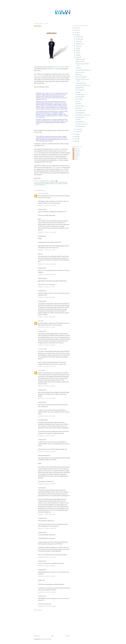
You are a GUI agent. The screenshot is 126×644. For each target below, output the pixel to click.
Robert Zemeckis (50, 184)
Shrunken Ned (76, 155)
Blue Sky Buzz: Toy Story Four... (83, 115)
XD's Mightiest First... (80, 122)
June (77, 50)
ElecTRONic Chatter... (81, 126)
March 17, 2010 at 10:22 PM (47, 528)
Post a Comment (38, 610)
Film (57, 183)
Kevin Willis (41, 349)
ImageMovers (63, 183)
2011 (76, 33)
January (78, 131)
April (77, 55)
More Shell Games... (80, 117)
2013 (76, 28)
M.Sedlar (40, 370)
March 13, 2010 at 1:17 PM (47, 287)
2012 (76, 30)
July (77, 48)
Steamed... (78, 101)
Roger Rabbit (49, 166)
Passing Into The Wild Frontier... (83, 85)
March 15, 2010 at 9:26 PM (47, 436)
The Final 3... (78, 119)
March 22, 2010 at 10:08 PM (47, 592)
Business (53, 183)
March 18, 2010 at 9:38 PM (47, 566)
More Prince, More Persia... (82, 124)
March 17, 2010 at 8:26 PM (47, 514)
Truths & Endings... (80, 106)
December (78, 37)
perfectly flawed (42, 193)
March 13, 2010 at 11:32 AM (47, 274)
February (78, 129)
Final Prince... (79, 104)
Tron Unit (75, 159)
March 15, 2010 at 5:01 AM (47, 366)
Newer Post (37, 636)
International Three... (80, 94)
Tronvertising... (79, 99)
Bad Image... (78, 92)
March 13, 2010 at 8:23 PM (47, 317)
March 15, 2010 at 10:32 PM (47, 452)
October (78, 41)
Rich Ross (64, 67)
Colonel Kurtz (76, 149)
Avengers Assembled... (81, 59)
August (78, 46)
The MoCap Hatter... (80, 90)
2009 (76, 134)
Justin (39, 321)
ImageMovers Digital (54, 69)
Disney (62, 169)
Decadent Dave (77, 151)
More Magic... (79, 68)
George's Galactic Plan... (81, 83)
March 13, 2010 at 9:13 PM (47, 327)
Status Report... (79, 75)
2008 (76, 137)
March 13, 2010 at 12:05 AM (47, 205)
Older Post (68, 636)
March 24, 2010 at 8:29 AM (47, 606)
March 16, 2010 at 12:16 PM (47, 484)
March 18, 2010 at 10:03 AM (47, 557)
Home (52, 636)
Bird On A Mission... (80, 72)
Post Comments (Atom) (46, 639)
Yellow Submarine (56, 167)
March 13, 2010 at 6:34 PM (47, 297)
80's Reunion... (79, 108)
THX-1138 (76, 157)
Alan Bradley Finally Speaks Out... (83, 70)
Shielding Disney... (80, 88)
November (78, 39)
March (77, 57)
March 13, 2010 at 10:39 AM (47, 264)
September (78, 44)
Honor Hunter (76, 153)
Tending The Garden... (81, 110)
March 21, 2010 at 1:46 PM (47, 576)
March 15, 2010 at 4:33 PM (47, 416)
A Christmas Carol (44, 183)
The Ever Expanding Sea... (82, 77)
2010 (76, 35)
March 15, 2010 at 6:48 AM (47, 386)
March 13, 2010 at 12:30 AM (47, 232)
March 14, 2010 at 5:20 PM (47, 345)
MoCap (54, 149)
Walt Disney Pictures (56, 67)
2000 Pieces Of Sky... (80, 61)
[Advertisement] (47, 623)
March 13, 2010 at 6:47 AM (47, 250)
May (77, 53)
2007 (76, 139)
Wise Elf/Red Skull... (80, 97)
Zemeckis (60, 149)
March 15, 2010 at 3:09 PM (47, 398)
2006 (76, 141)
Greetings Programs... (80, 113)
